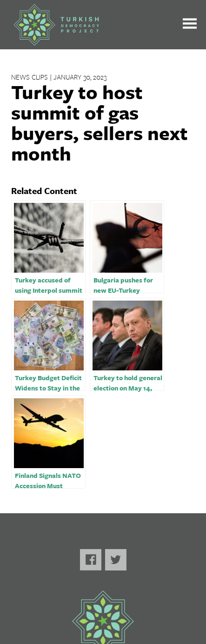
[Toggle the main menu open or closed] (190, 25)
